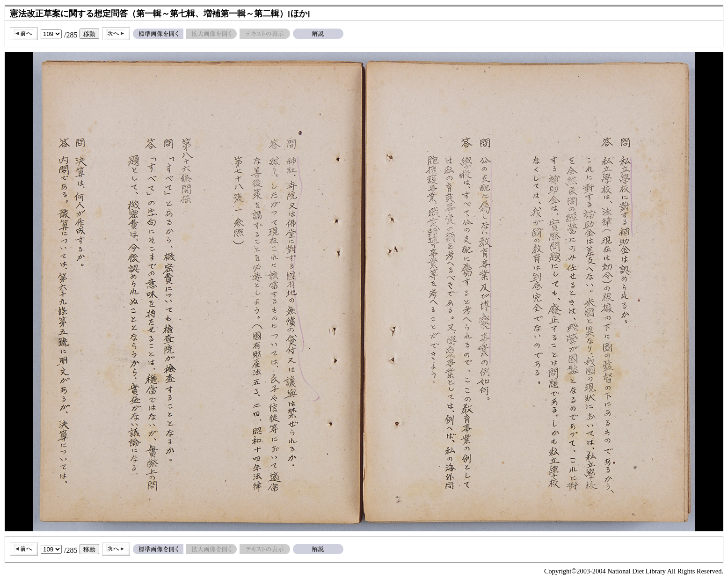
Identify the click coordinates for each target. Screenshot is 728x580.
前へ (24, 34)
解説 (318, 34)
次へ (116, 34)
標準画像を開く (158, 34)
